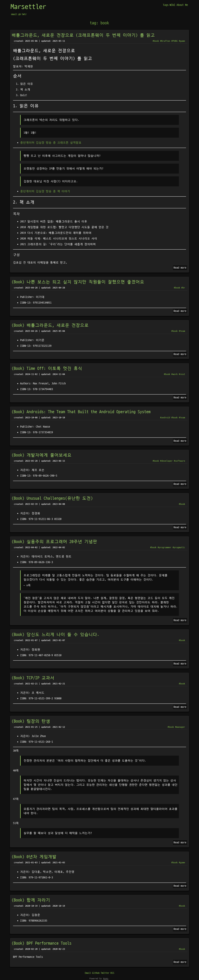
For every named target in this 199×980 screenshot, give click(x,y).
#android (165, 418)
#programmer (165, 547)
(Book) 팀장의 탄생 (31, 721)
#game (182, 41)
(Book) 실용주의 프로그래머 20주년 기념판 (54, 542)
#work (175, 374)
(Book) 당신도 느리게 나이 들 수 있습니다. (55, 635)
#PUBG (175, 41)
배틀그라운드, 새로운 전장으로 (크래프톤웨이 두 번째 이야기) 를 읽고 (83, 35)
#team (182, 331)
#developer (166, 461)
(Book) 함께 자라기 (31, 900)
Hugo (106, 979)
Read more (180, 268)
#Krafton (165, 41)
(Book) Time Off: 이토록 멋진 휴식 (47, 369)
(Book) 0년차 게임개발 (34, 857)
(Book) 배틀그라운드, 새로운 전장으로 (50, 325)
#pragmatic (179, 547)
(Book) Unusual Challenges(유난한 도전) (52, 498)
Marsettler (28, 7)
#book (156, 41)
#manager (180, 727)
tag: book (99, 23)
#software (179, 461)
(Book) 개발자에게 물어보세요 (42, 455)
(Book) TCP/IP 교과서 (33, 678)
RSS (112, 973)
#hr (183, 288)
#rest (182, 374)
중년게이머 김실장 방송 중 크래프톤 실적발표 (51, 143)
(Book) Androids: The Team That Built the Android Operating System (81, 412)
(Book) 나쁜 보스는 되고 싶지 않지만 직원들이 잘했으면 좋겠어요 (78, 282)
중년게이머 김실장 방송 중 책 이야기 (45, 191)
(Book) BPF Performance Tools (42, 943)
